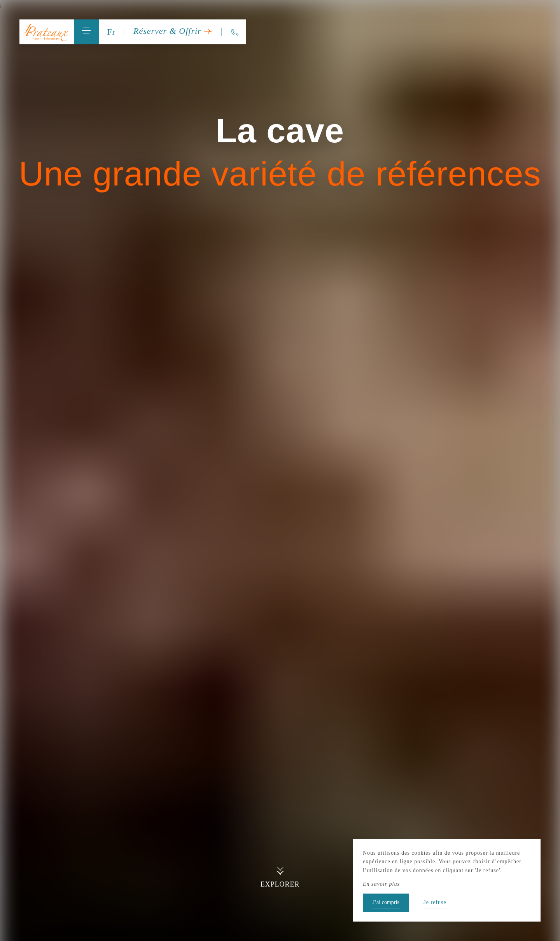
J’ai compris (386, 902)
